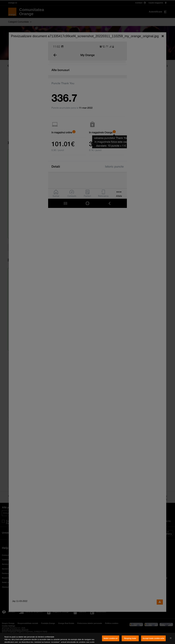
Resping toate (130, 638)
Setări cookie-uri (111, 638)
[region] (87, 638)
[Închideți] (171, 638)
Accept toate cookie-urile (153, 638)
